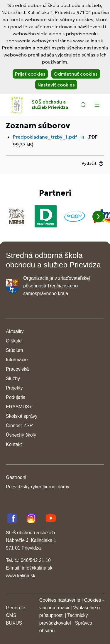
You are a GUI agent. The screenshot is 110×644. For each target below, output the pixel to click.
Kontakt (14, 444)
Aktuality (15, 331)
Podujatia (16, 397)
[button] (83, 105)
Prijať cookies (30, 74)
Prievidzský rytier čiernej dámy (38, 487)
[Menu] (97, 105)
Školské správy (22, 416)
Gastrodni (16, 477)
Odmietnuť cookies (76, 74)
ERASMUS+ (19, 407)
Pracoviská (17, 369)
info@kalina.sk (37, 568)
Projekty (14, 388)
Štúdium (15, 350)
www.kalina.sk (21, 576)
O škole (14, 341)
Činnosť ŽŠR (19, 426)
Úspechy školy (21, 435)
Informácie (17, 360)
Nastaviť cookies (56, 85)
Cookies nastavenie (60, 600)
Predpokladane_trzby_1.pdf (45, 137)
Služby (13, 378)
